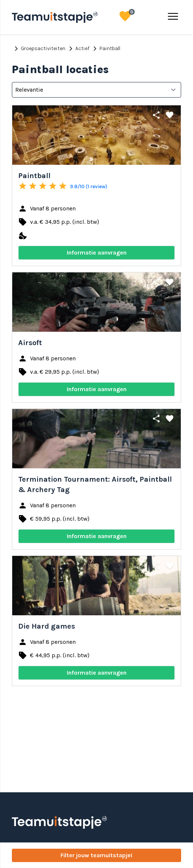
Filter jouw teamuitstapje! (96, 855)
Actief (78, 49)
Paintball (105, 49)
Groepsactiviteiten (39, 49)
